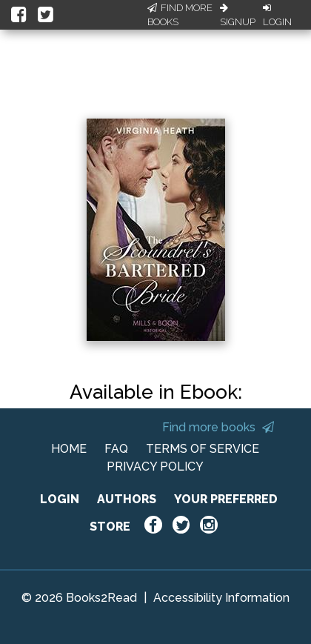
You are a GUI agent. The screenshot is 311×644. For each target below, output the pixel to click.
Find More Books (180, 15)
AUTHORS (127, 499)
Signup (238, 16)
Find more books (218, 427)
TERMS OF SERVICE (203, 449)
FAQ (116, 449)
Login (277, 16)
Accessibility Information (221, 598)
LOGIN (60, 499)
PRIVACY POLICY (155, 467)
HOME (69, 449)
